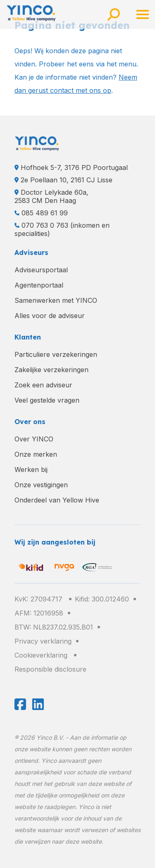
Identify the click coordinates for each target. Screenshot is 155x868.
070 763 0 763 (45, 225)
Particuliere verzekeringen (56, 354)
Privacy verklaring (43, 641)
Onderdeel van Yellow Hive (57, 500)
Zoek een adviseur (43, 385)
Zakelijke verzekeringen (51, 370)
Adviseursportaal (41, 270)
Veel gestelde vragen (47, 400)
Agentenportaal (39, 285)
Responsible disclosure (50, 669)
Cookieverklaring (41, 655)
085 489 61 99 (45, 213)
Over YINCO (34, 439)
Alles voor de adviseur (50, 316)
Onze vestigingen (41, 485)
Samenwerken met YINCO (56, 300)
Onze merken (36, 454)
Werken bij (31, 469)
